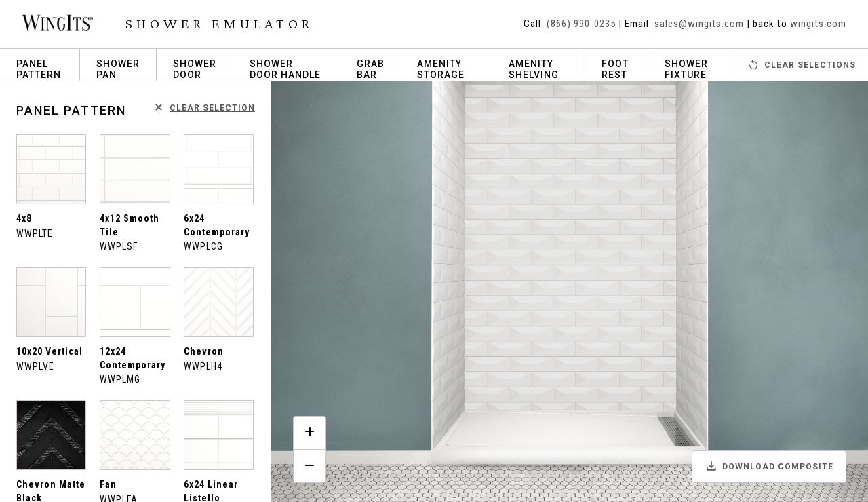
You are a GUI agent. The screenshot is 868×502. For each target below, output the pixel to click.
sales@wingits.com (699, 24)
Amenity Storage (441, 69)
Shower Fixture (686, 69)
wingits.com (818, 24)
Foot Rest (615, 69)
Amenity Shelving (534, 69)
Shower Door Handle (285, 69)
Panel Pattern (39, 69)
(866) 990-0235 (581, 24)
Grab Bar (371, 69)
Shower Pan (118, 69)
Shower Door (195, 69)
